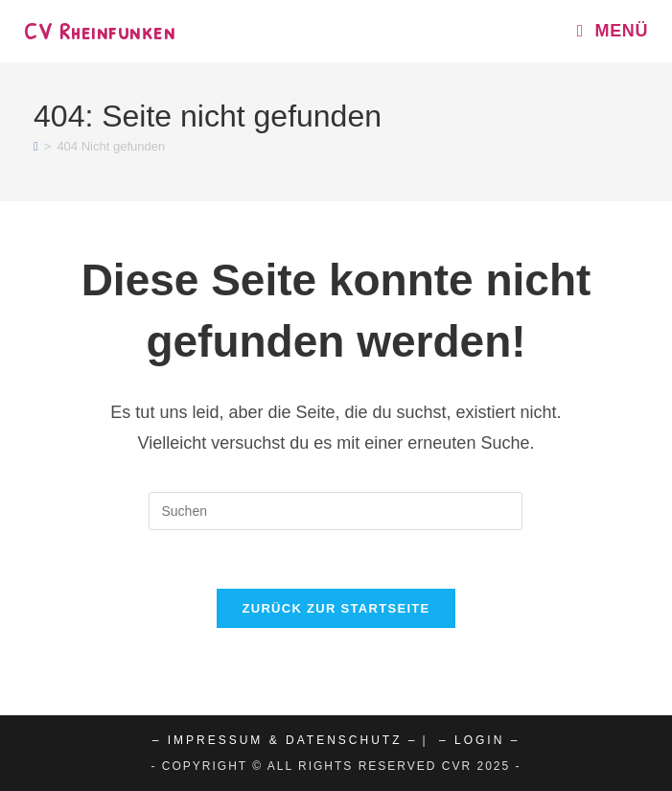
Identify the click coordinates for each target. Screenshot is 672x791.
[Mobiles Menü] (605, 31)
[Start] (36, 146)
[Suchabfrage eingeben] (336, 511)
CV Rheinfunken (100, 31)
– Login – (479, 740)
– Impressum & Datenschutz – (285, 740)
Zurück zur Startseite (336, 608)
